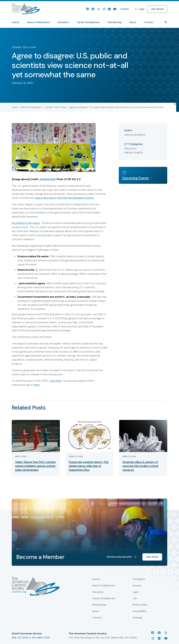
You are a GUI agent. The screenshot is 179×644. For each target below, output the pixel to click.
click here (56, 381)
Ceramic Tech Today (56, 107)
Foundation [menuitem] (139, 579)
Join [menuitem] (135, 599)
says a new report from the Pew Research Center (64, 198)
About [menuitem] (133, 22)
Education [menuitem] (63, 22)
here (37, 385)
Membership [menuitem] (115, 22)
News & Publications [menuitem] (38, 22)
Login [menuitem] (136, 592)
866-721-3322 (20, 638)
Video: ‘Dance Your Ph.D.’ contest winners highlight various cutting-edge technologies (36, 466)
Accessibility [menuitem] (140, 611)
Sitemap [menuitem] (137, 618)
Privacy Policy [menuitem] (140, 605)
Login (141, 9)
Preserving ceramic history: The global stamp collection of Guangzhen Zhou (89, 466)
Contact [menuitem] (149, 22)
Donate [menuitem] (125, 9)
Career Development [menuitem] (88, 22)
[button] (166, 22)
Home (15, 107)
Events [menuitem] (16, 22)
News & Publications (31, 107)
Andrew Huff (47, 179)
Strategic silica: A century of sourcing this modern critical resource (140, 466)
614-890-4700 (41, 638)
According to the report (26, 223)
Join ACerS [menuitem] (157, 9)
